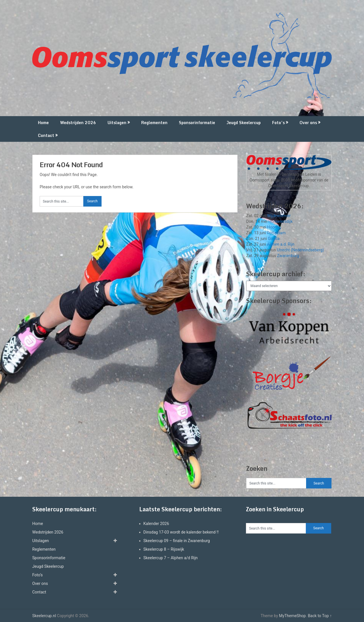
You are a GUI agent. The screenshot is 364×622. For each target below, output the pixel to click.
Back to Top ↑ (320, 616)
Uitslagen (117, 123)
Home (43, 123)
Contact (46, 135)
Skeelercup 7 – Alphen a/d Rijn (171, 558)
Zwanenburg (288, 256)
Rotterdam (276, 233)
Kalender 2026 (156, 524)
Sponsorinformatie (197, 123)
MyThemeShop (292, 616)
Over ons (308, 123)
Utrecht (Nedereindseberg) (301, 250)
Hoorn (273, 227)
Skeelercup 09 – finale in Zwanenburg (177, 541)
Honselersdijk (281, 221)
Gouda (274, 239)
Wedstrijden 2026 (78, 123)
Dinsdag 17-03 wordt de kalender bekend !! (181, 532)
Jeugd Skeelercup (244, 123)
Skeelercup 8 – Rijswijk (164, 549)
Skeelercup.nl (44, 616)
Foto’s (278, 123)
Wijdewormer (279, 216)
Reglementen (154, 123)
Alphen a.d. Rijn (281, 244)
